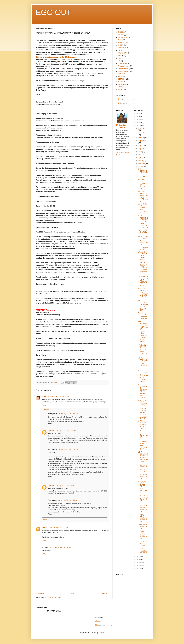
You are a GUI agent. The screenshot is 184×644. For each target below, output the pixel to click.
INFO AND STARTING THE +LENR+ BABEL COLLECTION (143, 350)
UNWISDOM (123, 84)
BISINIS (121, 35)
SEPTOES (122, 79)
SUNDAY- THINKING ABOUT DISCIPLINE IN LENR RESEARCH (143, 268)
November (142, 133)
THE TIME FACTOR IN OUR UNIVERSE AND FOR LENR (143, 293)
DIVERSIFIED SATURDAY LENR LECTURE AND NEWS (143, 281)
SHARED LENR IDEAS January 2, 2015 (143, 535)
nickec (44, 528)
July (140, 149)
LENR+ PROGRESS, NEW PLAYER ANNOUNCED (143, 363)
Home (73, 594)
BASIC (120, 32)
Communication (123, 37)
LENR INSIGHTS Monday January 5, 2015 (143, 508)
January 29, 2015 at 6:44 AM (65, 486)
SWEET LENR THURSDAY (143, 232)
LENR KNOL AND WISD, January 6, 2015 (143, 498)
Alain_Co (45, 397)
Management (123, 63)
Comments (122, 103)
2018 (139, 117)
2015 (139, 126)
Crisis (120, 40)
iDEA (120, 50)
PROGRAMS (123, 74)
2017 (139, 120)
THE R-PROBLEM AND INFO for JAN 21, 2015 (143, 325)
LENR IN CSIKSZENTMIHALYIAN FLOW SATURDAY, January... (143, 457)
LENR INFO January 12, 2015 (143, 435)
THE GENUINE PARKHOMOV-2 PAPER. (143, 173)
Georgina (121, 48)
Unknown (51, 431)
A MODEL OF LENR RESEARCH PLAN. (143, 403)
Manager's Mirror (124, 66)
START (121, 82)
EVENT (121, 45)
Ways (120, 87)
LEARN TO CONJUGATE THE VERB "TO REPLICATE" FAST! (143, 413)
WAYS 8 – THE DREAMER (143, 543)
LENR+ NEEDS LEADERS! (143, 550)
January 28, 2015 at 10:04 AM (68, 414)
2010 (139, 569)
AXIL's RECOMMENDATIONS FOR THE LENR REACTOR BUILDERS (143, 222)
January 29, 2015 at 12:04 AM (68, 450)
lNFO (120, 61)
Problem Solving (124, 71)
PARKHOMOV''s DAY (143, 248)
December (142, 128)
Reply (44, 405)
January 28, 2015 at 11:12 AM (57, 528)
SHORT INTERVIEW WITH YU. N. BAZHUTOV (143, 426)
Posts (121, 99)
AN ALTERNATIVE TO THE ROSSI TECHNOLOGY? (143, 305)
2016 (139, 123)
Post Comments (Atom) (53, 598)
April (140, 158)
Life (119, 58)
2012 (139, 562)
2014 (139, 556)
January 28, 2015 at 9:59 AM (59, 397)
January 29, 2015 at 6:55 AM (67, 500)
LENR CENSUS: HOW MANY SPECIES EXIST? (142, 445)
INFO (120, 56)
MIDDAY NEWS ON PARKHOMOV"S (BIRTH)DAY (143, 196)
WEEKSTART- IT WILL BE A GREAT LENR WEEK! (143, 256)
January (141, 167)
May (140, 155)
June (140, 152)
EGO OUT (53, 12)
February (142, 164)
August (141, 146)
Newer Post (40, 594)
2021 (139, 114)
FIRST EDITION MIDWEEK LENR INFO (143, 316)
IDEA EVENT (123, 53)
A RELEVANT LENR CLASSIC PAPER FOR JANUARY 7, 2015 (143, 487)
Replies (47, 410)
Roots (120, 77)
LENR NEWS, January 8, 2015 (143, 477)
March (141, 161)
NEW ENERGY (123, 69)
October (141, 138)
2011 (139, 566)
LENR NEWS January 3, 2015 (143, 526)
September (142, 141)
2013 (139, 560)
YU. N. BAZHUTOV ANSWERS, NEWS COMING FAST (143, 376)
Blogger (101, 633)
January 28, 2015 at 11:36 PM (66, 431)
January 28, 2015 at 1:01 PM (61, 548)
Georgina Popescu (122, 126)
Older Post (104, 594)
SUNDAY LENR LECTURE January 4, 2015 (143, 518)
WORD (121, 90)
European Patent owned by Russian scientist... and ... (142, 337)
